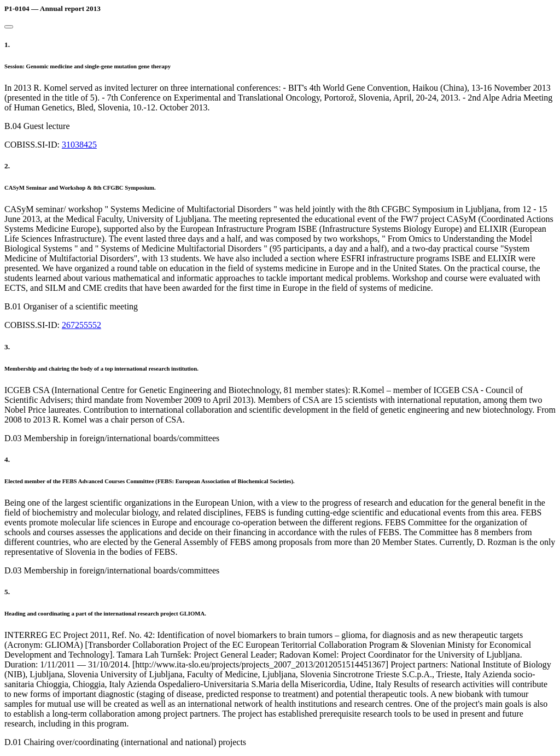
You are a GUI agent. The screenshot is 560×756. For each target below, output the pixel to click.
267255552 (81, 325)
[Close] (9, 27)
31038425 (79, 145)
